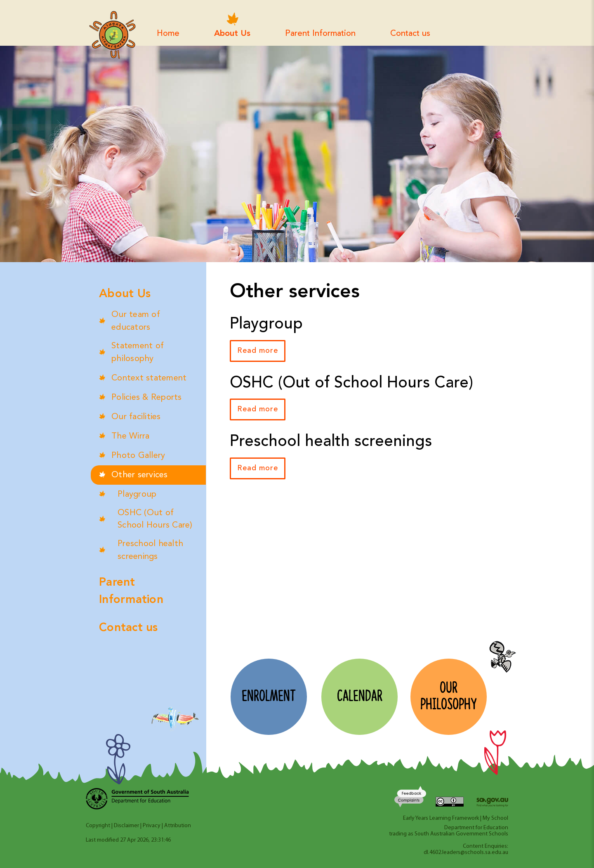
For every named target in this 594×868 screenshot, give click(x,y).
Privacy (152, 826)
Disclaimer (126, 826)
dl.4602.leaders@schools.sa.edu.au (466, 853)
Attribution (178, 826)
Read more (258, 351)
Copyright (98, 826)
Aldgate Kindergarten (112, 35)
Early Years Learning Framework (441, 818)
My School (495, 818)
